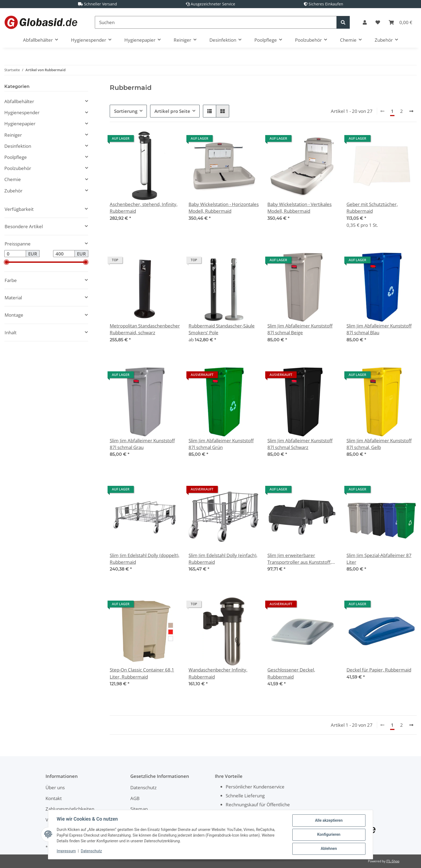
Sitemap (139, 809)
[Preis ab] (15, 254)
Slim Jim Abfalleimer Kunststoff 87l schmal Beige (300, 329)
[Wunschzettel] (378, 22)
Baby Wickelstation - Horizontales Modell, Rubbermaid (224, 208)
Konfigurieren (328, 835)
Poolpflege (16, 157)
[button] (365, 22)
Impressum (66, 851)
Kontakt (54, 798)
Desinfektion (18, 146)
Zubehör (13, 191)
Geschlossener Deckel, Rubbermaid (291, 673)
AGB (135, 798)
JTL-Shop (393, 861)
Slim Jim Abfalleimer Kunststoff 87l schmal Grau (142, 444)
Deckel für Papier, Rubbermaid (379, 670)
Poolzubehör (18, 168)
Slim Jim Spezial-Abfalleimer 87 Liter (379, 559)
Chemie (13, 179)
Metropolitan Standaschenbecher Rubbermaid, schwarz (145, 329)
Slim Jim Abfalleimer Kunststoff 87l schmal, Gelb (379, 444)
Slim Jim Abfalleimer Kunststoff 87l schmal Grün (221, 444)
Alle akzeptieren (328, 821)
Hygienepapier (20, 124)
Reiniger (13, 135)
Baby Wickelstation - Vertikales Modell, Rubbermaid (299, 208)
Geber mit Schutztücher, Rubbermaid (372, 208)
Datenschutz (143, 787)
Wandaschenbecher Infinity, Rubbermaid (218, 673)
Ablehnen (328, 849)
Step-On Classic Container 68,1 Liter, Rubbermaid (142, 673)
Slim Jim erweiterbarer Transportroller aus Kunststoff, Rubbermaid (299, 559)
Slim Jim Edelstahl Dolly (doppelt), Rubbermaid (145, 559)
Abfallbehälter (19, 101)
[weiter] (411, 111)
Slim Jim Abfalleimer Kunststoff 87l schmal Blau (379, 329)
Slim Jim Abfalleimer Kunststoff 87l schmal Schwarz (300, 444)
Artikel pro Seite (172, 111)
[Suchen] (216, 22)
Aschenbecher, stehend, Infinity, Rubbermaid (144, 208)
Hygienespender (22, 112)
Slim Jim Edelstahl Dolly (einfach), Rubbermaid (223, 559)
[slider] (7, 262)
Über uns (55, 787)
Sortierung (126, 111)
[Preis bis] (64, 254)
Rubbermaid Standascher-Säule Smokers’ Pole (222, 329)
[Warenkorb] (401, 22)
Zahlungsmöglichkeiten (70, 809)
